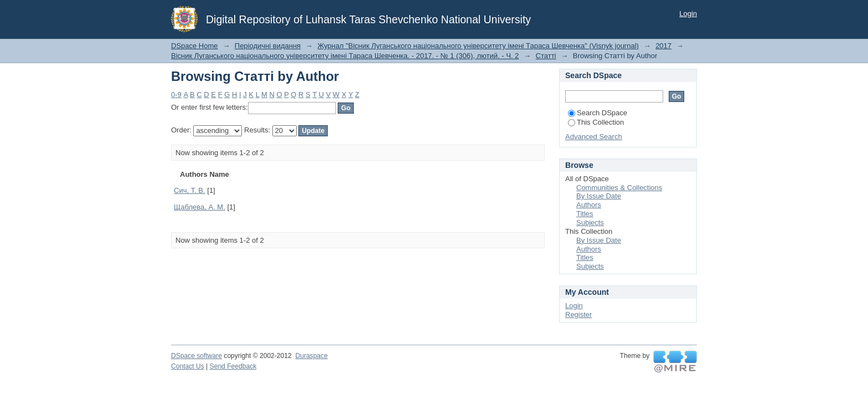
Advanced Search (594, 137)
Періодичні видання (268, 46)
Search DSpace (598, 113)
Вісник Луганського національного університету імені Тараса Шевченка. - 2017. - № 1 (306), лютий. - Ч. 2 (345, 56)
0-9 (176, 94)
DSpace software (197, 356)
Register (578, 314)
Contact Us (188, 366)
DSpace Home (195, 46)
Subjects (590, 222)
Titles (585, 214)
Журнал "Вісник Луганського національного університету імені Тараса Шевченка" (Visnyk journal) (478, 46)
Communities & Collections (619, 188)
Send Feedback (233, 366)
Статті (546, 56)
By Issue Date (599, 196)
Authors (589, 205)
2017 (663, 46)
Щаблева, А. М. (200, 207)
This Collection (596, 122)
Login (688, 14)
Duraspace (311, 356)
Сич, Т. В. (190, 190)
